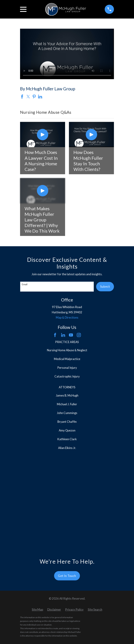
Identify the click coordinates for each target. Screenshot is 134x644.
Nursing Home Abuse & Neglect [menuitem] (67, 350)
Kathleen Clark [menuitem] (67, 439)
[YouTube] (71, 335)
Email (25, 284)
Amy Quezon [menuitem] (67, 430)
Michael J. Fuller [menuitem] (67, 404)
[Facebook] (55, 335)
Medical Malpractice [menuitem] (67, 359)
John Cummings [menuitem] (67, 413)
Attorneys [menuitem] (67, 387)
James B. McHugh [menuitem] (67, 395)
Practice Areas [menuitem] (67, 342)
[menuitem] (37, 516)
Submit (105, 287)
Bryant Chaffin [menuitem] (67, 422)
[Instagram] (79, 335)
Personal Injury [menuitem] (67, 368)
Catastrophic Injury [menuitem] (67, 376)
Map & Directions (67, 318)
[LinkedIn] (63, 335)
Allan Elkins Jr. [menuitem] (67, 448)
